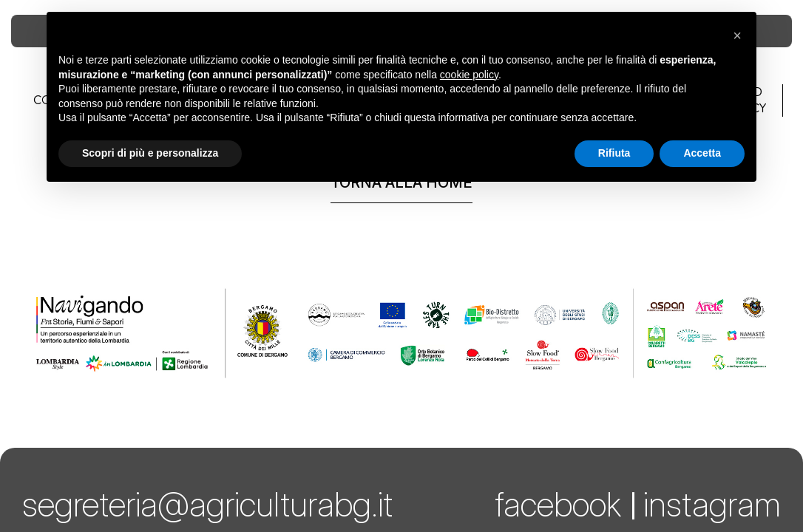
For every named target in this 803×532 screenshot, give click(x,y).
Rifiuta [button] (614, 153)
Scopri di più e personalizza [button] (150, 153)
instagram (712, 504)
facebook (558, 504)
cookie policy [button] (469, 75)
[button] (737, 35)
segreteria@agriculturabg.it (207, 504)
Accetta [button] (702, 153)
